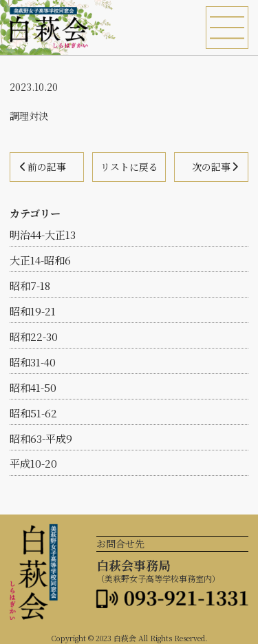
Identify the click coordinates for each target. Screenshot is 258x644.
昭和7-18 (30, 285)
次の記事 (211, 167)
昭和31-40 (33, 362)
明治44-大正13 (43, 235)
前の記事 (47, 167)
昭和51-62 (33, 413)
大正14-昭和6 (40, 260)
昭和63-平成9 (41, 438)
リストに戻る (129, 167)
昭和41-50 (33, 387)
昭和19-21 (33, 311)
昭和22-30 (34, 336)
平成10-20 (33, 463)
